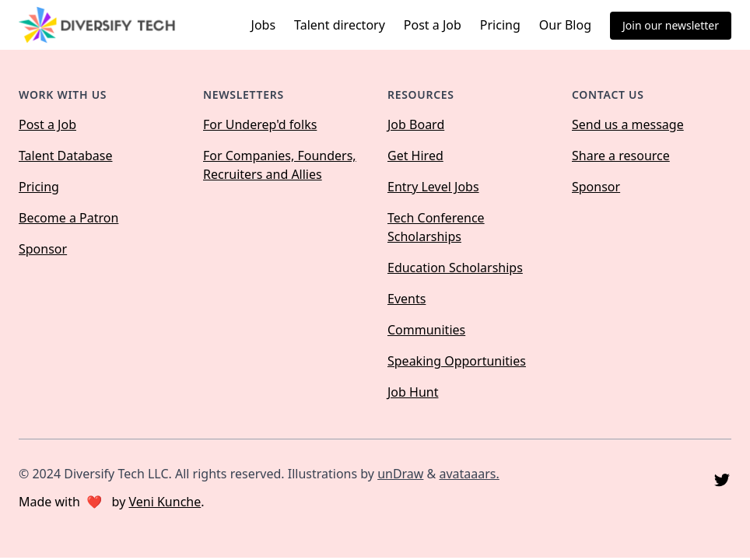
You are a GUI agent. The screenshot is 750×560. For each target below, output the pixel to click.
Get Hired (415, 156)
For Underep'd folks (260, 124)
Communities (426, 330)
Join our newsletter (671, 25)
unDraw (400, 474)
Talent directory (340, 25)
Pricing (500, 25)
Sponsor (43, 249)
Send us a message (628, 124)
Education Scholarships (455, 268)
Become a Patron (68, 218)
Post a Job (433, 25)
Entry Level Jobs (433, 187)
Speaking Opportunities (457, 361)
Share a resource (621, 156)
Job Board (416, 124)
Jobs (264, 25)
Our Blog (565, 25)
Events (407, 299)
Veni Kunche (165, 502)
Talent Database (65, 156)
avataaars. (469, 474)
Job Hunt (413, 392)
